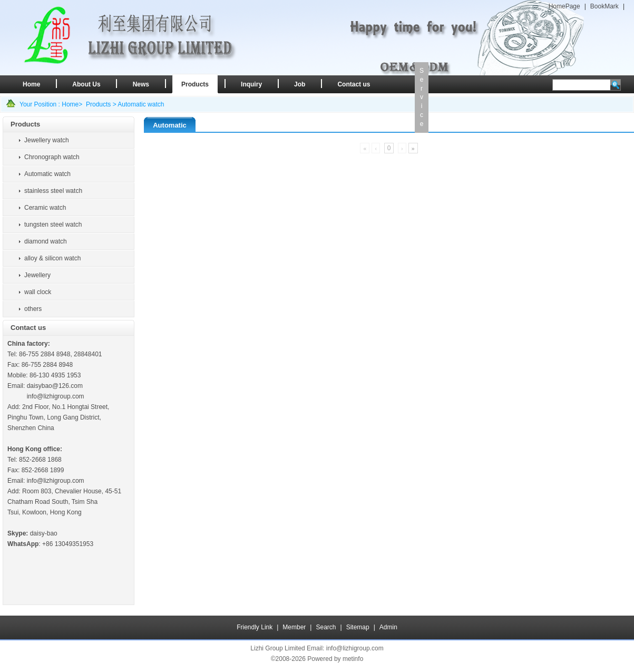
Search (326, 627)
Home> (72, 104)
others (33, 309)
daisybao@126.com (55, 386)
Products (98, 104)
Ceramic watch (45, 208)
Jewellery (37, 275)
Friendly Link (255, 627)
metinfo (353, 659)
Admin (388, 627)
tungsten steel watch (53, 225)
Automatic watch (141, 104)
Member (294, 627)
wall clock (38, 292)
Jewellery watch (47, 140)
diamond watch (46, 241)
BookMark (604, 6)
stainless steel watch (53, 191)
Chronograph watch (52, 157)
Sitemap (358, 627)
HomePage (564, 6)
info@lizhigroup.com (56, 396)
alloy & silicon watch (52, 258)
